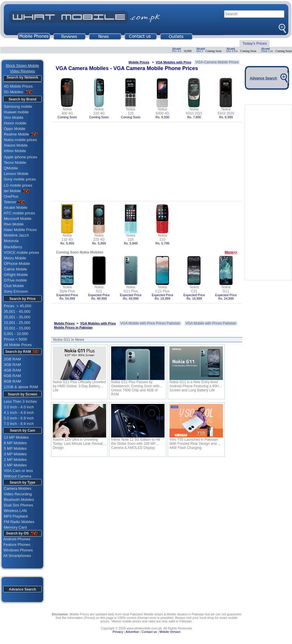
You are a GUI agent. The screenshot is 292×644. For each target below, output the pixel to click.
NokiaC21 (194, 289)
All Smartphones (16, 556)
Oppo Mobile (15, 129)
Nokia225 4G (99, 237)
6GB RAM (12, 376)
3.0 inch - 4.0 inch (19, 407)
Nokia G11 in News (69, 340)
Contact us (149, 632)
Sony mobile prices (20, 179)
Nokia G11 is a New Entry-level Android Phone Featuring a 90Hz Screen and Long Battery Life (195, 384)
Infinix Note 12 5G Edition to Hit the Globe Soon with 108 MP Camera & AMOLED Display (135, 442)
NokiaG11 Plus (131, 289)
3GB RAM (12, 365)
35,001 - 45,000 (17, 311)
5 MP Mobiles (15, 448)
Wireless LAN (15, 511)
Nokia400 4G (67, 111)
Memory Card (15, 527)
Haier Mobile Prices (20, 230)
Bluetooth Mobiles (19, 500)
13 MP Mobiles (16, 437)
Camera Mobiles (18, 488)
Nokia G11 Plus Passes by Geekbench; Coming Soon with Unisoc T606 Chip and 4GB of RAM (135, 384)
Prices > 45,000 (18, 306)
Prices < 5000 (15, 339)
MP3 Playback (16, 516)
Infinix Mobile (15, 151)
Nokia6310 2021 (194, 111)
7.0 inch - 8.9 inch (19, 424)
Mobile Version (170, 632)
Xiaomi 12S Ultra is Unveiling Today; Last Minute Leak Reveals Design (79, 442)
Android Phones (15, 539)
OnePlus (11, 196)
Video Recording (18, 494)
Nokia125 (131, 111)
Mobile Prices (139, 62)
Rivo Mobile (14, 224)
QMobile (11, 168)
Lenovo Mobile (16, 174)
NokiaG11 (226, 289)
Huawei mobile (16, 112)
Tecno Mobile (15, 163)
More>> (231, 252)
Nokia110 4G (67, 237)
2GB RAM (12, 359)
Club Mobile (14, 286)
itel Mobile (12, 191)
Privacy (118, 632)
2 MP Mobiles (15, 460)
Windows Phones (16, 550)
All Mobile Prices (18, 345)
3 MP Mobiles (15, 454)
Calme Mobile (15, 269)
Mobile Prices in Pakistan (73, 327)
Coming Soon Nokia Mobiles (80, 252)
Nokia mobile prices (20, 140)
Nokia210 (163, 237)
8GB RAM (12, 381)
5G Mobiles (14, 92)
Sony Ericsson (16, 291)
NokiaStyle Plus (67, 289)
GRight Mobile (16, 275)
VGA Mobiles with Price (173, 62)
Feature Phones (15, 545)
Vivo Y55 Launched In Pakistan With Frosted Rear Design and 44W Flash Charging (194, 442)
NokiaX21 (99, 289)
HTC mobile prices (19, 213)
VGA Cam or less (18, 471)
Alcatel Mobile (16, 208)
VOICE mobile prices (21, 252)
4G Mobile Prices (18, 86)
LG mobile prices (18, 185)
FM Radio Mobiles (19, 522)
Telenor (10, 202)
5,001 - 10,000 (16, 334)
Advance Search (22, 589)
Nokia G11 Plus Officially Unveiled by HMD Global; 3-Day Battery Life (79, 384)
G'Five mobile (15, 280)
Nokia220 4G (99, 111)
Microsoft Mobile (18, 219)
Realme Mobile (16, 134)
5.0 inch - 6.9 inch (19, 418)
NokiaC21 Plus (163, 289)
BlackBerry (13, 247)
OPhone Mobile (17, 264)
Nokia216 (131, 237)
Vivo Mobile (14, 118)
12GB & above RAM (21, 387)
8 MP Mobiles (15, 443)
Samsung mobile (18, 106)
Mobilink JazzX (16, 235)
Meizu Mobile (15, 258)
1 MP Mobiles (15, 465)
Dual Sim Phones (18, 505)
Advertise (132, 632)
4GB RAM (12, 370)
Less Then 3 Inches (20, 401)
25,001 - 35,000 (17, 317)
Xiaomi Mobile (16, 145)
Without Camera (18, 476)
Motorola (11, 241)
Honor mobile (15, 123)
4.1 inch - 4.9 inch (19, 413)
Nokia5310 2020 (226, 111)
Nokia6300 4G (162, 111)
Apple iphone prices (20, 157)
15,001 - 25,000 (17, 323)
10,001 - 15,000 (17, 328)
